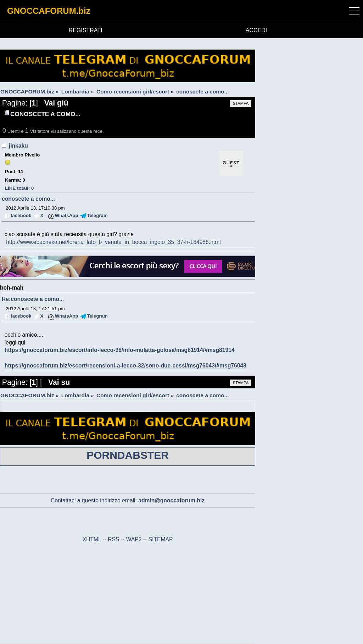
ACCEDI (256, 30)
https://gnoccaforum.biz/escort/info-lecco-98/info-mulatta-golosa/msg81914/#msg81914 (120, 350)
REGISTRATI (86, 30)
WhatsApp (67, 215)
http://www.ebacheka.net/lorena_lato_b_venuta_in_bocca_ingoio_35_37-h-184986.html (113, 242)
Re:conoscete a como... (33, 299)
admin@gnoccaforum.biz (171, 500)
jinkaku (18, 146)
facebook (21, 215)
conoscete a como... (28, 199)
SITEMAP (161, 539)
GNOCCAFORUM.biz (49, 11)
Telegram (97, 215)
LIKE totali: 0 (19, 188)
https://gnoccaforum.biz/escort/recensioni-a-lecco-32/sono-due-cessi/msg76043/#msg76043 (125, 366)
